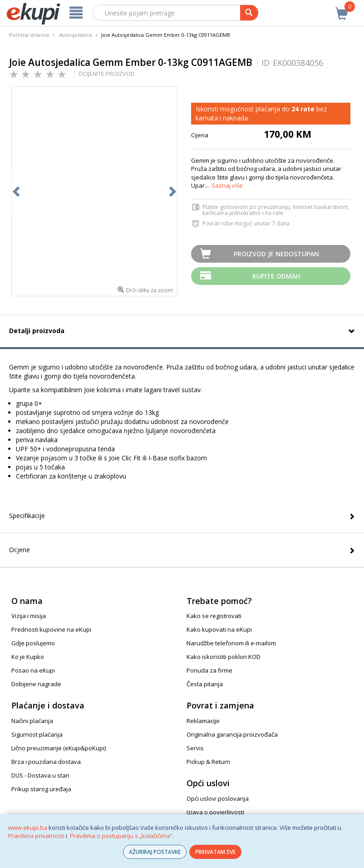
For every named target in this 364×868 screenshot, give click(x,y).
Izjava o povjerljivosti (215, 812)
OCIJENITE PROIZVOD (107, 74)
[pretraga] (249, 13)
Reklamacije (203, 721)
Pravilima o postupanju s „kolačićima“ (121, 836)
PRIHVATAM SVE (215, 852)
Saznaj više (227, 185)
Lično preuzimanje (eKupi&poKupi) (59, 748)
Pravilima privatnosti (36, 836)
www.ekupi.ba (28, 828)
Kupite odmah (276, 276)
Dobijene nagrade (36, 684)
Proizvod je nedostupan (276, 254)
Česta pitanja (205, 684)
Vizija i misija (29, 616)
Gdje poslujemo (33, 643)
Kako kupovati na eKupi (219, 629)
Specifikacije (27, 516)
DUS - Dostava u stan (40, 775)
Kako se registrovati (214, 616)
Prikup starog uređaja (41, 789)
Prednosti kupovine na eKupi (51, 629)
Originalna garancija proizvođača (232, 734)
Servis (195, 748)
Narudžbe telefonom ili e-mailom (231, 643)
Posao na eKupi (33, 670)
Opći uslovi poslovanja (218, 798)
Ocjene (20, 550)
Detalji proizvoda (37, 331)
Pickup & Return (208, 762)
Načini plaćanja (32, 721)
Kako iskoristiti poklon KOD (224, 657)
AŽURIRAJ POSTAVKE (155, 852)
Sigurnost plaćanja (37, 734)
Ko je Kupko (28, 657)
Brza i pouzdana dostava (46, 762)
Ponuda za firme (209, 670)
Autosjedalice (76, 35)
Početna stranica (29, 35)
